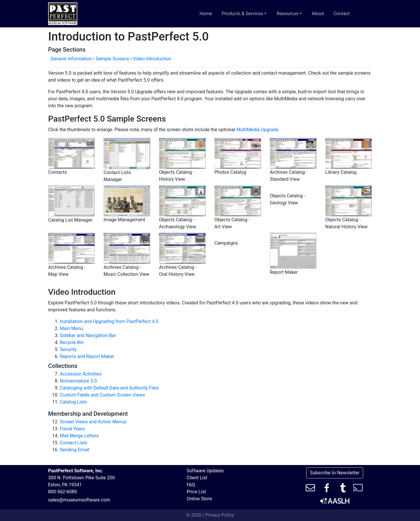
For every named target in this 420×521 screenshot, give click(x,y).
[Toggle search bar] (364, 14)
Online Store (199, 499)
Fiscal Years (72, 429)
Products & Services (245, 13)
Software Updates (205, 471)
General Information (71, 59)
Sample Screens (112, 59)
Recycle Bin (72, 342)
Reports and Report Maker (87, 356)
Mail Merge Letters (79, 436)
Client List (197, 478)
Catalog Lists (73, 402)
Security (68, 349)
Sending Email (75, 450)
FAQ (191, 485)
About (318, 14)
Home (206, 14)
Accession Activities (81, 374)
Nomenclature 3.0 (78, 381)
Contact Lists (73, 443)
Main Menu (71, 328)
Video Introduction (152, 59)
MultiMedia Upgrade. (258, 130)
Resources (290, 13)
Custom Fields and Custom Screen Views (102, 395)
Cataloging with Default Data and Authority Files (109, 388)
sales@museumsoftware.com (79, 500)
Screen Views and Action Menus (93, 422)
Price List (196, 492)
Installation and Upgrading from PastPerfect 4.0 (109, 321)
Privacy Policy (219, 515)
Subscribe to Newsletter (335, 473)
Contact (342, 14)
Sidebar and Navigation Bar (88, 335)
